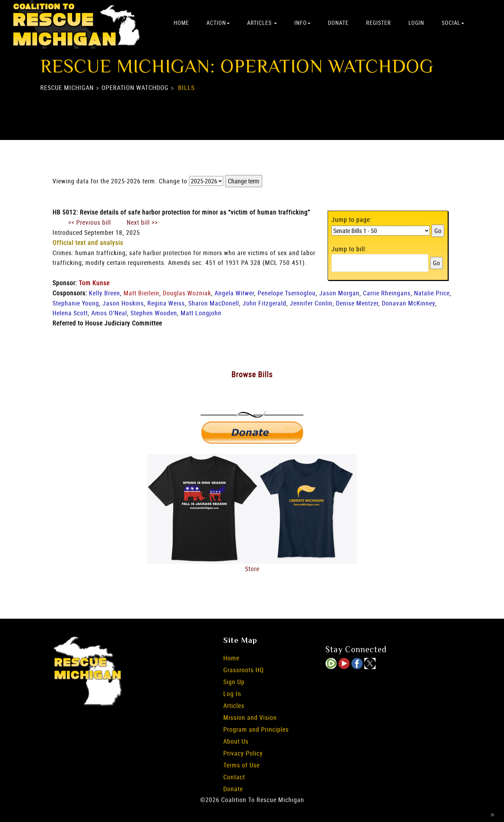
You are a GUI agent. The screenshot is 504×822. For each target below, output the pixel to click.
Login (416, 23)
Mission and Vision (250, 717)
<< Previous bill (90, 222)
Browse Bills (252, 374)
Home (181, 23)
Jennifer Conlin (311, 303)
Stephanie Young (76, 303)
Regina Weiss (166, 303)
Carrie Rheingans (387, 293)
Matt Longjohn (201, 313)
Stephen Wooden (154, 313)
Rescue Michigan (67, 88)
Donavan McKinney (408, 303)
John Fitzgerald (264, 303)
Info (302, 23)
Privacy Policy (243, 753)
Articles (262, 23)
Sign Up (234, 682)
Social (453, 23)
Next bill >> (142, 222)
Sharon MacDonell (214, 303)
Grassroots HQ (244, 670)
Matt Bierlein (141, 293)
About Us (236, 741)
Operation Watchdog (135, 88)
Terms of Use (241, 765)
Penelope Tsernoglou (287, 293)
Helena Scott (70, 313)
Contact (234, 777)
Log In (232, 694)
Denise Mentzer (357, 303)
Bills (186, 88)
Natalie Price (432, 293)
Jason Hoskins (123, 303)
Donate (338, 23)
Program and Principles (256, 729)
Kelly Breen (104, 293)
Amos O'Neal (109, 313)
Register (379, 23)
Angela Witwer (234, 293)
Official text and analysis (88, 243)
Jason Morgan (339, 293)
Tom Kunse (94, 283)
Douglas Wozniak (187, 293)
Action (218, 23)
